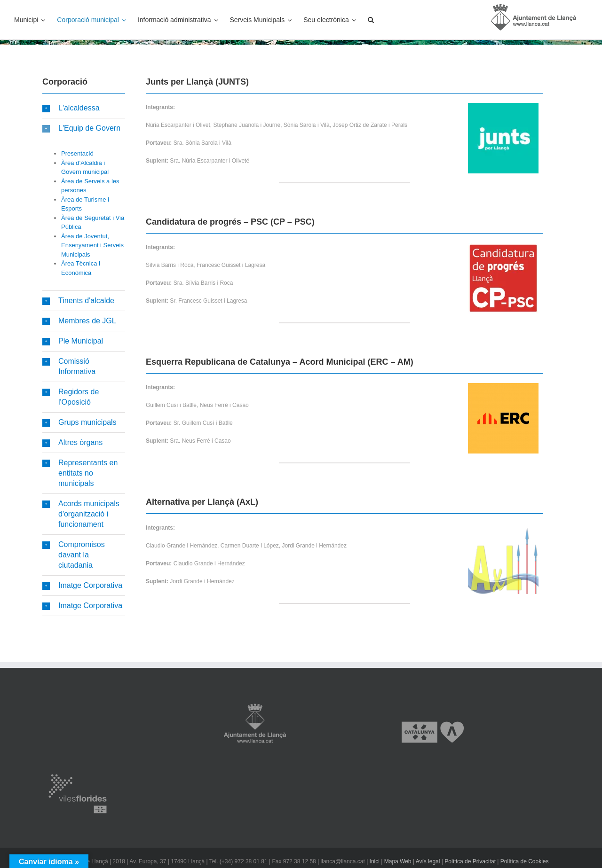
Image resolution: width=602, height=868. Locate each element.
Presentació (77, 153)
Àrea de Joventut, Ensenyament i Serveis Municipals (92, 245)
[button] (371, 20)
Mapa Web (398, 861)
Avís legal (428, 861)
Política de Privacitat (470, 861)
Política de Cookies (525, 861)
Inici (375, 861)
